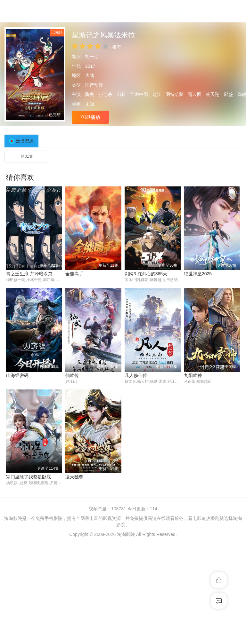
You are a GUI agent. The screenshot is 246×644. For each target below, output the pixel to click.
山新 (121, 94)
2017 (90, 66)
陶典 (90, 94)
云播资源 (25, 141)
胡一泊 (92, 57)
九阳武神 (134, 477)
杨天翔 (213, 94)
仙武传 (13, 477)
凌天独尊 (15, 578)
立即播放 (90, 117)
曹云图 (195, 94)
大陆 (90, 75)
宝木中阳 (139, 94)
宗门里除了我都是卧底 (206, 477)
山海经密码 (195, 375)
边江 (157, 94)
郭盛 (228, 94)
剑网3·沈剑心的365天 (146, 274)
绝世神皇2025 (198, 274)
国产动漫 (94, 85)
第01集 (27, 156)
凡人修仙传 (77, 477)
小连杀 (105, 94)
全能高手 (74, 274)
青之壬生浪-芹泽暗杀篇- (30, 274)
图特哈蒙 (175, 94)
